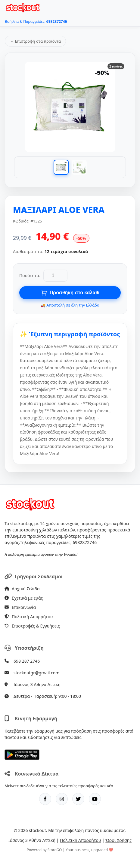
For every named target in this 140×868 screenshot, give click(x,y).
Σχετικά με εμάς (24, 598)
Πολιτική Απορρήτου (29, 617)
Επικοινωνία (20, 607)
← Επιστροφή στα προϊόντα (35, 41)
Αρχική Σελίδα (22, 589)
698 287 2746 (27, 661)
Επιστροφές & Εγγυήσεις (32, 626)
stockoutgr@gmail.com (36, 673)
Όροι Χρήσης (118, 840)
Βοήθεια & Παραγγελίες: (36, 21)
